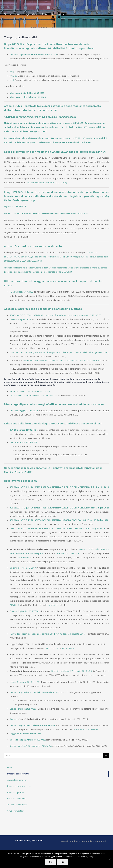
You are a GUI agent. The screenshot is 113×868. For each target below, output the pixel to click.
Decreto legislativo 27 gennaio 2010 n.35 (71, 671)
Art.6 (12, 72)
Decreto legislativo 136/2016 (24, 611)
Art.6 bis (14, 76)
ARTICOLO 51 (68, 648)
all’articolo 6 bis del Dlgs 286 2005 (27, 93)
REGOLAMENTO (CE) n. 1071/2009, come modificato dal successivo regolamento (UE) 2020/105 (55, 315)
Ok (50, 862)
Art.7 (12, 80)
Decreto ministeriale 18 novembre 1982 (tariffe (30, 746)
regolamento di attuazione (85, 729)
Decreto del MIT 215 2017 (23, 568)
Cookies (74, 841)
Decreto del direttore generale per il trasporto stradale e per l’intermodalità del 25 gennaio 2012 (60, 352)
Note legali (100, 841)
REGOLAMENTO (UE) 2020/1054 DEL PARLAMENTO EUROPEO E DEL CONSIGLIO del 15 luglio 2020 (59, 487)
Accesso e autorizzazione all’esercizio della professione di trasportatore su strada (62, 360)
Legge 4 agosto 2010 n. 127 (24, 682)
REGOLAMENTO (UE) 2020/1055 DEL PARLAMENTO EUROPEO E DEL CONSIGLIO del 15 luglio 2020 (59, 508)
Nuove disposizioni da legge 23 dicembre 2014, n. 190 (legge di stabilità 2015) (48, 634)
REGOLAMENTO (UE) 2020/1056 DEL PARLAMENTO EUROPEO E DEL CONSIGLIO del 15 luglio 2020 (59, 520)
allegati (52, 605)
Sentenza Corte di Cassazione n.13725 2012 (31, 391)
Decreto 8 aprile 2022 (20, 319)
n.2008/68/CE (25, 557)
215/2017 (14, 605)
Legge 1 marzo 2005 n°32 (23, 709)
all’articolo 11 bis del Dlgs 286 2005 (28, 97)
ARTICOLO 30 (53, 648)
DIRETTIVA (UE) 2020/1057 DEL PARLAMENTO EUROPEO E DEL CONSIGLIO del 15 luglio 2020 (57, 528)
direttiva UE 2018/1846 (68, 553)
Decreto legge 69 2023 (22, 292)
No (63, 862)
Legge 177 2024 (14, 192)
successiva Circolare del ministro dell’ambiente (31, 395)
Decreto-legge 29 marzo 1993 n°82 (28, 740)
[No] (110, 859)
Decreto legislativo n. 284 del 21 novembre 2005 (34, 692)
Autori (65, 841)
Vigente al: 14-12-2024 (15, 206)
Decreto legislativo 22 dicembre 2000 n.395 (32, 725)
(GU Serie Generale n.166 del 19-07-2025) (47, 183)
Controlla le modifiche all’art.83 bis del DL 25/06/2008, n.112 (40, 117)
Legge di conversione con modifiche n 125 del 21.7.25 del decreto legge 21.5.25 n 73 (55, 152)
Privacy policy (87, 841)
